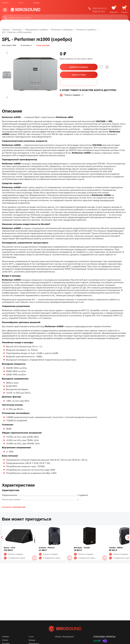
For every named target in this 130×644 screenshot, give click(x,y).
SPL (6, 39)
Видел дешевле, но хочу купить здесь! (76, 59)
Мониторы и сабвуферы (62, 30)
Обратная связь (99, 12)
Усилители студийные (86, 30)
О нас (21, 4)
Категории (17, 30)
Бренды (37, 4)
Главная (5, 4)
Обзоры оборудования (64, 641)
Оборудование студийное (36, 30)
